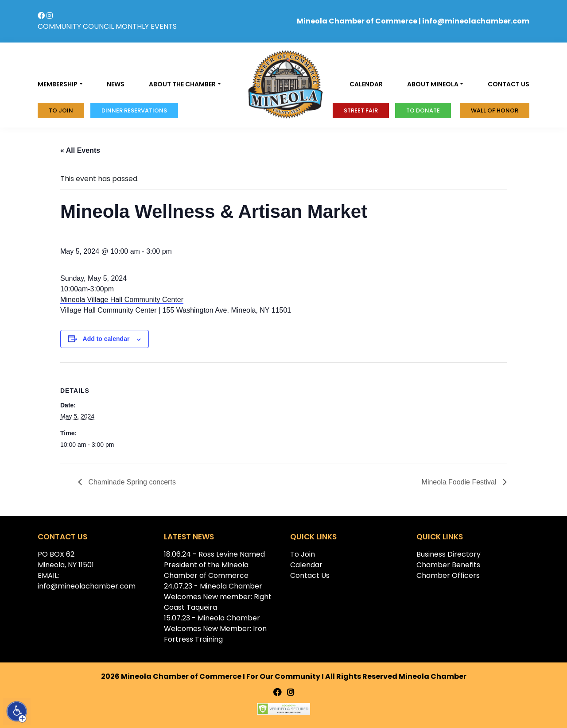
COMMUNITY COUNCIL (76, 26)
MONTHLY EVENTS (146, 26)
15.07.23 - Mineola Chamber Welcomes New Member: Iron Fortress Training (215, 629)
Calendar (366, 84)
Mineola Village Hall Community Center (122, 300)
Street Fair (361, 110)
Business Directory (449, 554)
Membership (58, 84)
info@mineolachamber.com (476, 21)
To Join (61, 110)
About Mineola (433, 84)
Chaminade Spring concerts (131, 482)
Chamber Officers (448, 575)
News (116, 84)
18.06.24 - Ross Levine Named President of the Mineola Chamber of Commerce (214, 565)
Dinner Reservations (134, 110)
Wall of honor (495, 110)
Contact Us (310, 575)
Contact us (509, 84)
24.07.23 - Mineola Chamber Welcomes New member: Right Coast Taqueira (218, 597)
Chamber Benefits (448, 565)
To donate (423, 110)
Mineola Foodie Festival (460, 482)
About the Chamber (182, 84)
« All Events (80, 150)
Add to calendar (106, 339)
